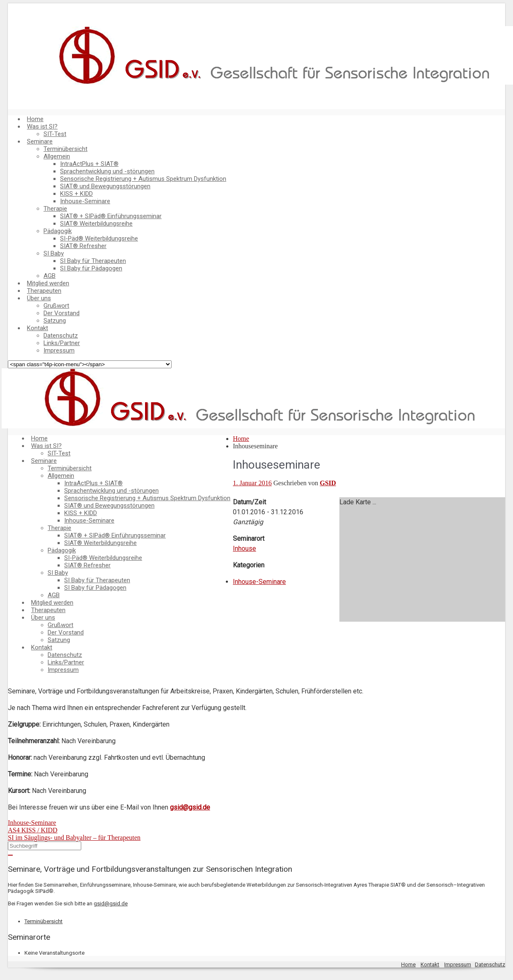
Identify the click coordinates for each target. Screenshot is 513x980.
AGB (50, 276)
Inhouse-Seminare (85, 201)
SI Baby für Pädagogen (91, 268)
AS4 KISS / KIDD (33, 830)
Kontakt (38, 328)
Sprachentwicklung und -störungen (107, 171)
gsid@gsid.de (190, 807)
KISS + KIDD (76, 194)
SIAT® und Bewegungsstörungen (105, 186)
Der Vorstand (62, 313)
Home (35, 119)
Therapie (55, 209)
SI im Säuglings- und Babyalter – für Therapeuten (74, 838)
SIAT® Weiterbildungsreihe (96, 224)
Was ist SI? (42, 126)
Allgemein (57, 156)
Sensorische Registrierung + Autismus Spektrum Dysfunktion (143, 179)
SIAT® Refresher (83, 246)
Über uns (39, 298)
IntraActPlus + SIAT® (89, 164)
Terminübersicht (65, 149)
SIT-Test (55, 134)
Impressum (59, 350)
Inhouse (244, 548)
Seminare (40, 141)
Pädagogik (58, 231)
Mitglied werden (48, 283)
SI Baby (54, 253)
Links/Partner (62, 343)
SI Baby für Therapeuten (93, 261)
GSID (328, 483)
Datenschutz (61, 336)
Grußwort (56, 306)
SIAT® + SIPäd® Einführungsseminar (111, 216)
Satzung (55, 321)
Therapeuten (44, 291)
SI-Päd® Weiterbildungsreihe (99, 238)
